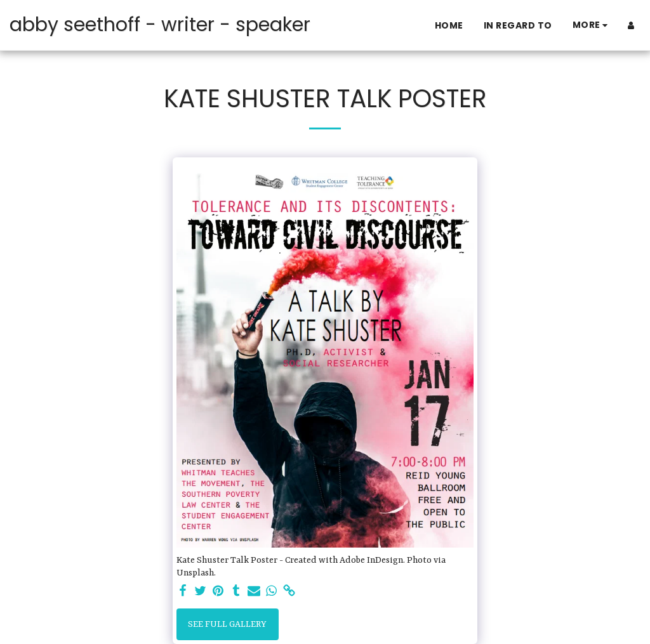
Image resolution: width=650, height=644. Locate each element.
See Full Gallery (227, 624)
